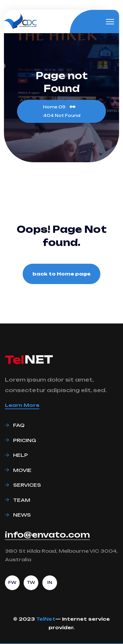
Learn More (22, 405)
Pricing (25, 440)
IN (50, 582)
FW (12, 582)
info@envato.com (47, 535)
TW (31, 582)
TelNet (46, 619)
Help (20, 455)
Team (22, 500)
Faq (19, 425)
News (22, 515)
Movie (22, 470)
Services (27, 485)
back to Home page (61, 274)
